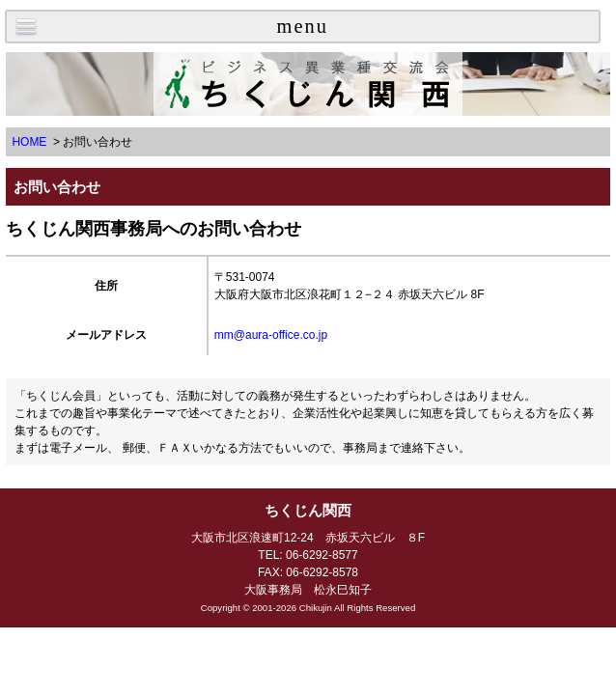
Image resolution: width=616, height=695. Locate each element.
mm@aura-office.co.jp (271, 335)
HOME (29, 142)
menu (303, 26)
